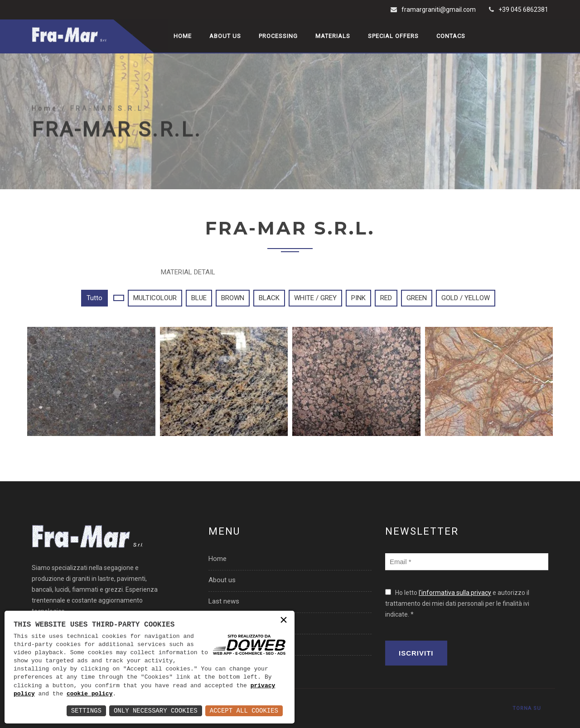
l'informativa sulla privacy (455, 593)
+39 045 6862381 (523, 10)
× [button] (284, 621)
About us (225, 36)
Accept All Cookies (244, 711)
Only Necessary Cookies (156, 711)
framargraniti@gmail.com (439, 10)
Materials (333, 36)
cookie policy (89, 694)
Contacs (451, 36)
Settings (86, 711)
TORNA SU (527, 708)
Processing (278, 36)
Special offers (393, 36)
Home (183, 36)
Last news (224, 601)
